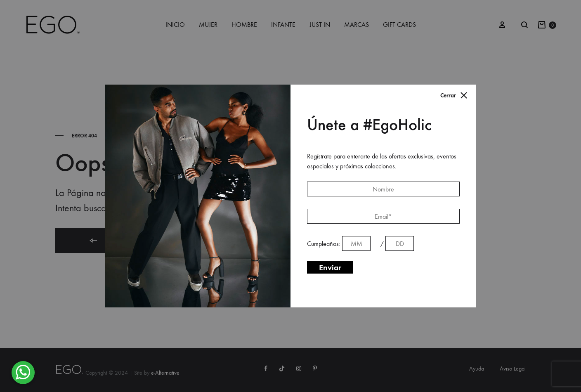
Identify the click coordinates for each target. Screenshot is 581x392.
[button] (23, 373)
